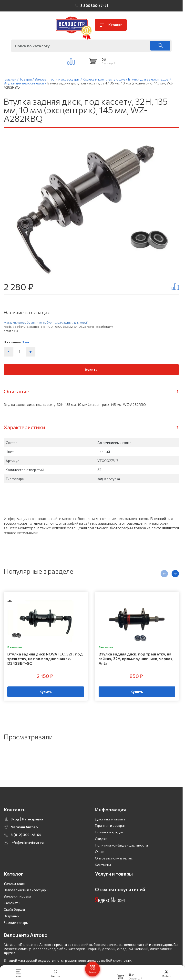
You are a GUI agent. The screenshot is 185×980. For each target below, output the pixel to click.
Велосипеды (14, 893)
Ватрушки (12, 926)
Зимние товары (16, 932)
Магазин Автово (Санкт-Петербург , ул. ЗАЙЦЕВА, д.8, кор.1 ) (46, 324)
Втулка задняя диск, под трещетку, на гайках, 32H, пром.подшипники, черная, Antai (136, 660)
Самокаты (12, 913)
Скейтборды (14, 919)
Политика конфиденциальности (121, 855)
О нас (100, 862)
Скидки (101, 848)
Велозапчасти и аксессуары (26, 900)
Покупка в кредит (109, 842)
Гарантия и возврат (110, 835)
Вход (15, 829)
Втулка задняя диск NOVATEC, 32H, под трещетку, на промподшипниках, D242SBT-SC (45, 660)
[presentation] (164, 576)
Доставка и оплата (110, 829)
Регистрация (33, 829)
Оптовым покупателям (114, 868)
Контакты (103, 875)
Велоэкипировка (17, 906)
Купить (91, 371)
